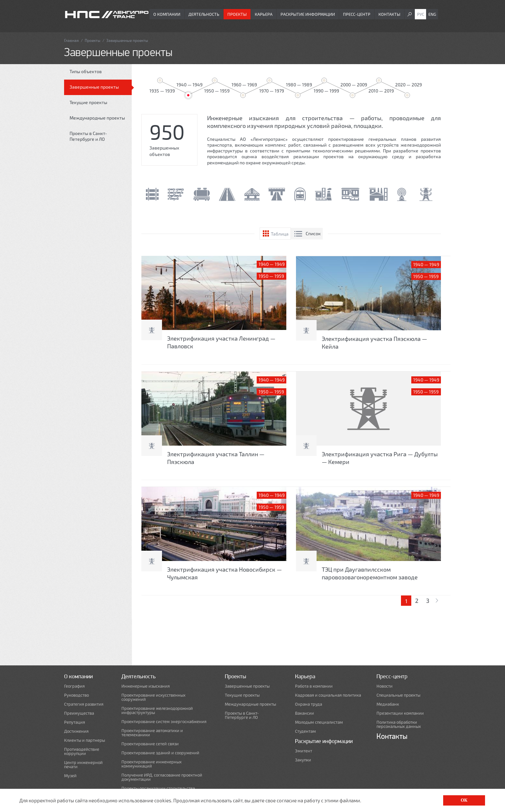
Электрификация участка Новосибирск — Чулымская (224, 573)
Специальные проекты (398, 695)
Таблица (280, 234)
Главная (71, 40)
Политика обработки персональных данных (399, 724)
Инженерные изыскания (146, 686)
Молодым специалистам (319, 722)
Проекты (237, 14)
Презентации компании (400, 713)
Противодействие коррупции (82, 751)
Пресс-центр (357, 14)
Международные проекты (97, 118)
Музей (70, 776)
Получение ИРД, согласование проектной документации (162, 777)
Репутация (75, 722)
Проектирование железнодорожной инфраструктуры (157, 710)
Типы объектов (86, 71)
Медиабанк (388, 704)
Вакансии (305, 713)
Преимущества (79, 713)
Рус (421, 14)
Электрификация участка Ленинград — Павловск (221, 342)
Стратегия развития (84, 704)
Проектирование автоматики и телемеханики (152, 733)
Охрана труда (309, 704)
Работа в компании (314, 686)
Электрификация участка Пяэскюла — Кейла (374, 343)
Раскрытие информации (308, 14)
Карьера (264, 14)
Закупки (303, 760)
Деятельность (204, 14)
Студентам (305, 731)
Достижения (76, 731)
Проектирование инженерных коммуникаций (152, 764)
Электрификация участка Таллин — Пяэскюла (216, 458)
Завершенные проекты (94, 87)
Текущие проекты (88, 102)
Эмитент (304, 751)
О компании (167, 14)
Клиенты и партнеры (85, 740)
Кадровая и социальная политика (328, 695)
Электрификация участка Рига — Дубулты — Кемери (380, 458)
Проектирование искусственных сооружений (153, 697)
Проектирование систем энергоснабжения (164, 722)
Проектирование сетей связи (150, 744)
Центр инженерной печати (83, 765)
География (74, 686)
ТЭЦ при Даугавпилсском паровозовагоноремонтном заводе (370, 573)
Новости (385, 686)
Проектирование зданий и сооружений (160, 753)
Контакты (389, 14)
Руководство (76, 695)
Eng (432, 14)
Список (313, 233)
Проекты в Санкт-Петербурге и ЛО (88, 136)
